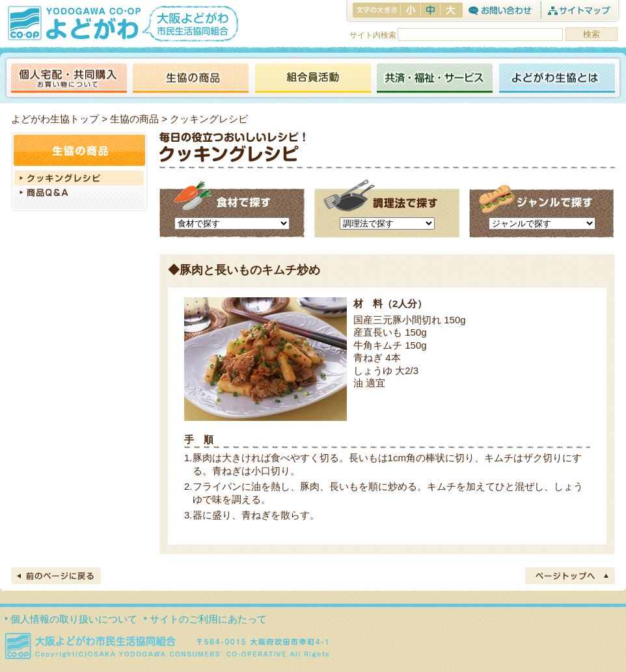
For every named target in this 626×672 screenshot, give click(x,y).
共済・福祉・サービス (435, 79)
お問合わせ (500, 10)
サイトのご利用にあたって (208, 619)
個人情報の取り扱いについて (74, 619)
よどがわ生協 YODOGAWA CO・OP (73, 23)
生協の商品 (191, 79)
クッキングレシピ (79, 178)
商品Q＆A (79, 194)
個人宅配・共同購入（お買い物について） (69, 79)
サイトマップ (579, 10)
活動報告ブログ (312, 79)
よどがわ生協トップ (55, 119)
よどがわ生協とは (557, 79)
